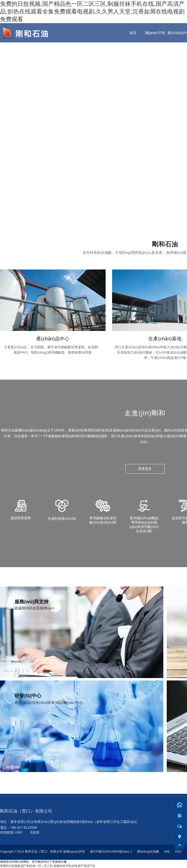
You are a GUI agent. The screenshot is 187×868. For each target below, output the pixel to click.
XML (167, 851)
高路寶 (35, 832)
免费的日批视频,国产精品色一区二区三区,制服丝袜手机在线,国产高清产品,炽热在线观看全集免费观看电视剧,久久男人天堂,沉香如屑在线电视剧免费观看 (92, 11)
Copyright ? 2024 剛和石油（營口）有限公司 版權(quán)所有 (43, 851)
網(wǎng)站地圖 (148, 851)
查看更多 (145, 469)
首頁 (133, 33)
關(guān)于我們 (155, 42)
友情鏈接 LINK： (13, 832)
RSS (178, 851)
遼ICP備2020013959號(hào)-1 (111, 851)
